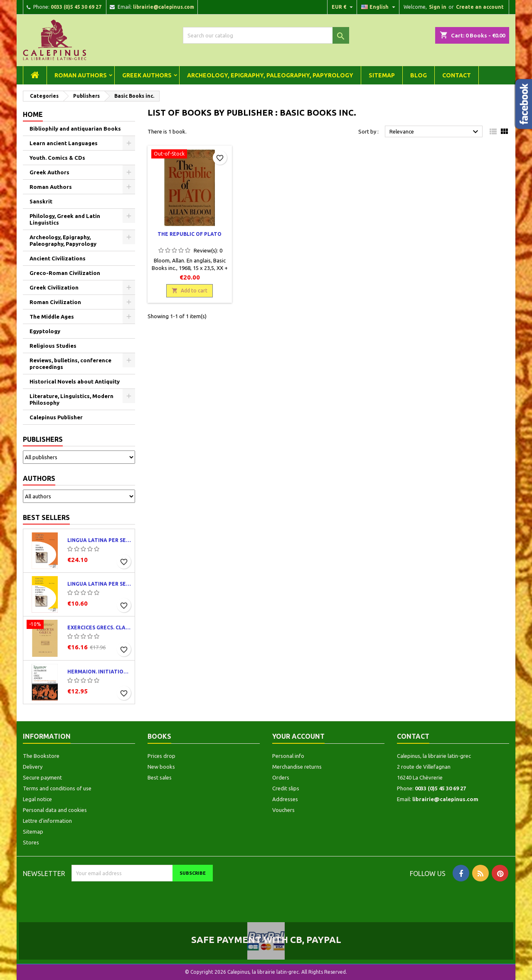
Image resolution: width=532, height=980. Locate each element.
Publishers (43, 439)
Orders (281, 777)
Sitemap (382, 75)
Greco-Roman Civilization (65, 273)
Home (33, 114)
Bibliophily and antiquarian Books (75, 129)
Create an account (480, 7)
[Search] (266, 35)
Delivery (33, 767)
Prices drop (161, 756)
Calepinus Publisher (56, 417)
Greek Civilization (54, 287)
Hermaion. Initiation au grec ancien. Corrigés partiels (99, 672)
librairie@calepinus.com (164, 7)
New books (161, 767)
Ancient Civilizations (58, 258)
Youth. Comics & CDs (57, 158)
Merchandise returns (297, 767)
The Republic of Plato (190, 234)
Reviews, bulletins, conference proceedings (70, 364)
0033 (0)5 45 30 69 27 (76, 7)
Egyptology (45, 331)
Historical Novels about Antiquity (75, 381)
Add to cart (190, 291)
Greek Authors (147, 75)
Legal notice (37, 799)
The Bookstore (41, 756)
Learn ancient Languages (64, 143)
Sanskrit (41, 201)
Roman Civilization (55, 302)
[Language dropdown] (379, 7)
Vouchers (283, 810)
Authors (39, 478)
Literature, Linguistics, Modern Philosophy (71, 399)
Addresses (285, 799)
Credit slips (286, 788)
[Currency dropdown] (343, 7)
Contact (457, 75)
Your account (298, 736)
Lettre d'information (47, 821)
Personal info (288, 756)
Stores (31, 842)
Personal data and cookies (55, 810)
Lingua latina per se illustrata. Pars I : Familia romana (99, 540)
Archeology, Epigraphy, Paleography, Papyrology (270, 75)
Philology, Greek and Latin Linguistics (65, 219)
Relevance (435, 132)
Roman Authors (81, 75)
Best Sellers (46, 517)
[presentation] (141, 898)
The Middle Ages (52, 317)
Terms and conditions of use (57, 788)
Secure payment (42, 777)
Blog (419, 75)
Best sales (160, 777)
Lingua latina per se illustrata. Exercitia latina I (99, 584)
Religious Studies (53, 346)
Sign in (438, 7)
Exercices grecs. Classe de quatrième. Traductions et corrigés (99, 627)
